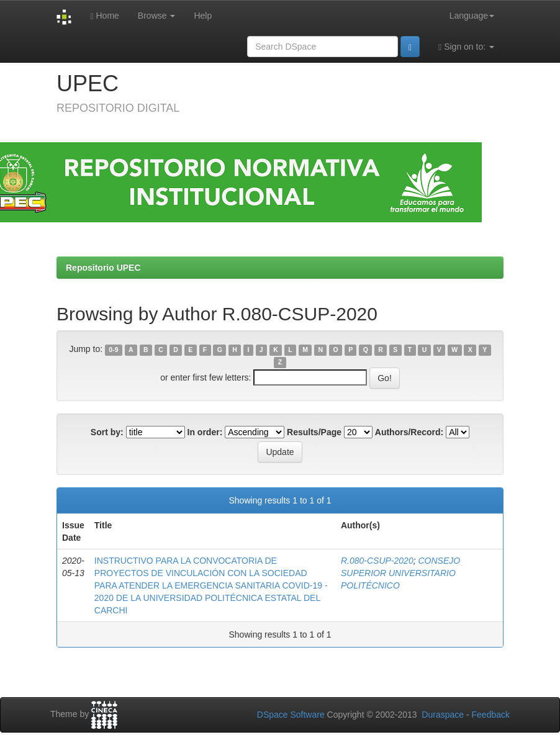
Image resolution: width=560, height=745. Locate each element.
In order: (205, 432)
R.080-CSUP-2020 (377, 561)
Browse (157, 16)
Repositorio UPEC (103, 268)
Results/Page (314, 432)
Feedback (491, 715)
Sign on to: (466, 47)
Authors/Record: (409, 432)
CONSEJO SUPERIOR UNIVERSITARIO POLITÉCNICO (400, 573)
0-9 (113, 350)
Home (104, 16)
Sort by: (107, 432)
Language (472, 16)
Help (203, 16)
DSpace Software (291, 715)
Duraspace (443, 715)
